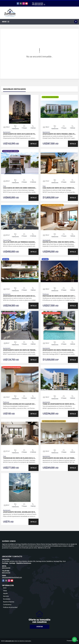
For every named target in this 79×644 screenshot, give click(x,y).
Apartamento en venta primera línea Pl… (59, 134)
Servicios (6, 596)
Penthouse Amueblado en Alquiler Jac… (19, 404)
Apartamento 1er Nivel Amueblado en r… (19, 512)
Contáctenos (7, 605)
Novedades (7, 599)
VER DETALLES (20, 109)
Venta (5, 591)
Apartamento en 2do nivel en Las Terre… (59, 458)
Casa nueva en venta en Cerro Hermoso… (20, 188)
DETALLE (33, 144)
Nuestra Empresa (9, 602)
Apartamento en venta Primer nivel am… (59, 350)
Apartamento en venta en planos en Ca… (19, 296)
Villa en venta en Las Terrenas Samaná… (19, 242)
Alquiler (5, 593)
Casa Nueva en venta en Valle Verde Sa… (59, 188)
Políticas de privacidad (10, 607)
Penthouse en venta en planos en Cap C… (59, 296)
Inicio (5, 588)
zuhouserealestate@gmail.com (12, 577)
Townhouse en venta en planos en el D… (19, 458)
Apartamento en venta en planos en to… (19, 134)
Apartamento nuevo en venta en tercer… (20, 350)
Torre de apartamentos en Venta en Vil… (59, 404)
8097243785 (39, 3)
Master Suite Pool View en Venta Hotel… (59, 242)
